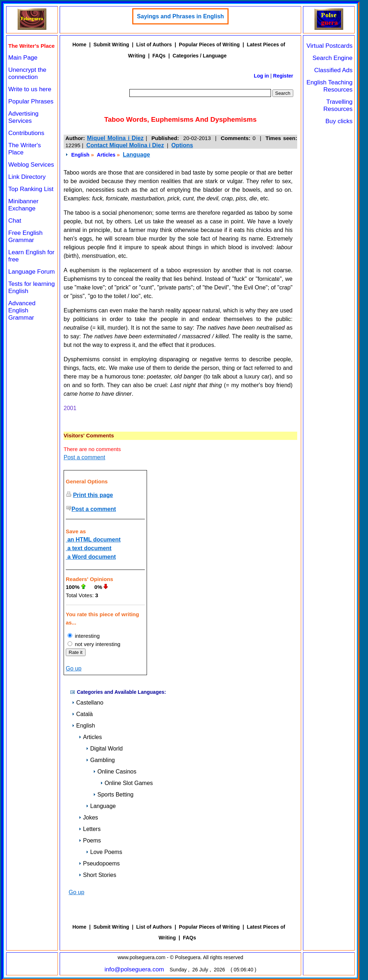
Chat (15, 221)
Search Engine (332, 58)
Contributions (26, 133)
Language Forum (31, 272)
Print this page (93, 495)
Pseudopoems (99, 863)
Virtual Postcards (330, 46)
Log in (261, 76)
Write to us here (30, 89)
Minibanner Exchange (23, 205)
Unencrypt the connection (27, 73)
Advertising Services (23, 117)
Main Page (23, 58)
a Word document (91, 557)
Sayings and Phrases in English (180, 16)
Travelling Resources (338, 105)
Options (182, 145)
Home (79, 45)
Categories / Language (199, 56)
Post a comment (84, 457)
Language (137, 155)
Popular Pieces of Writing (209, 45)
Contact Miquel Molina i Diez (125, 145)
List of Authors (154, 45)
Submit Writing (111, 45)
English (80, 155)
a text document (89, 548)
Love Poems (104, 852)
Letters (90, 829)
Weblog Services (31, 165)
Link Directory (27, 177)
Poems (90, 840)
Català (82, 714)
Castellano (88, 703)
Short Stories (97, 875)
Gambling (100, 760)
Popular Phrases (31, 101)
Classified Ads (333, 70)
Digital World (104, 749)
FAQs (159, 56)
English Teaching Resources (330, 86)
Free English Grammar (25, 236)
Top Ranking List (31, 189)
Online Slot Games (126, 783)
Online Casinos (115, 772)
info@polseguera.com (134, 969)
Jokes (88, 818)
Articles (106, 155)
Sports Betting (113, 795)
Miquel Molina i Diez (115, 138)
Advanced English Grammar (22, 310)
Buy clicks (339, 121)
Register (283, 76)
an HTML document (93, 540)
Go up (74, 668)
